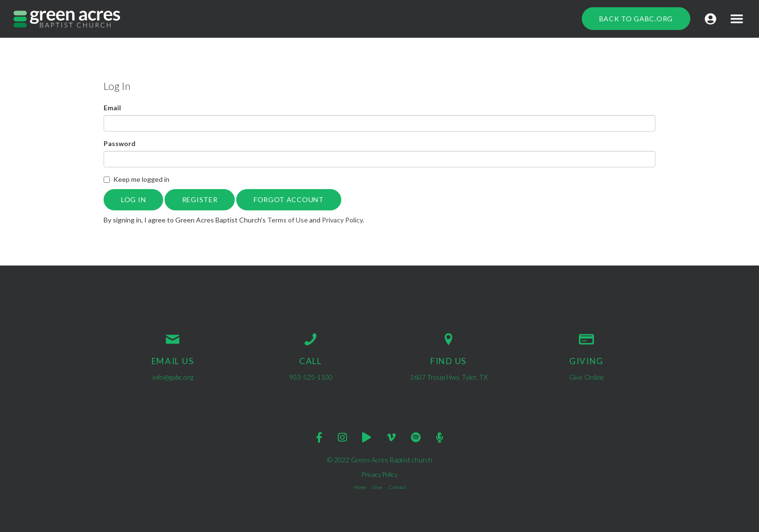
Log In (133, 199)
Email (112, 108)
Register (200, 199)
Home (360, 487)
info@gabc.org (173, 377)
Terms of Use (288, 220)
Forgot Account (289, 199)
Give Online (587, 377)
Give (377, 487)
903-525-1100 (311, 377)
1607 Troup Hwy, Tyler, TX (449, 377)
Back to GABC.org (636, 19)
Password (120, 143)
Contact (397, 487)
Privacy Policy (342, 220)
